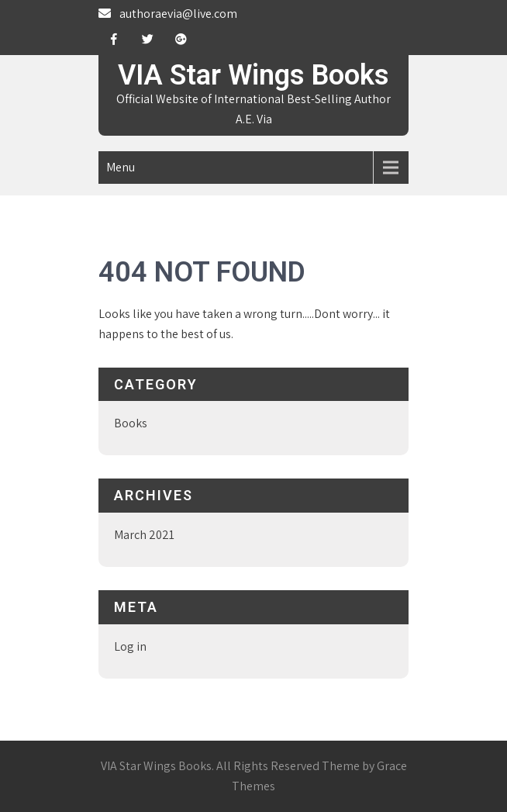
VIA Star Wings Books (253, 75)
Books (131, 423)
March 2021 (144, 535)
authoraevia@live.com (178, 14)
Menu (121, 167)
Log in (130, 646)
